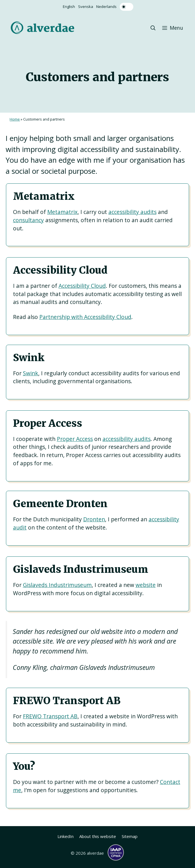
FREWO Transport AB (50, 716)
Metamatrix (62, 212)
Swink (31, 373)
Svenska (86, 7)
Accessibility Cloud (82, 286)
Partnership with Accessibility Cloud (85, 317)
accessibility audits (132, 212)
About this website (98, 836)
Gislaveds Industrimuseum (57, 585)
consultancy (28, 220)
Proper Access (75, 439)
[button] (153, 28)
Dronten (94, 519)
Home (15, 119)
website (146, 585)
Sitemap (130, 836)
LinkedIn (66, 836)
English (69, 7)
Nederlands (106, 7)
